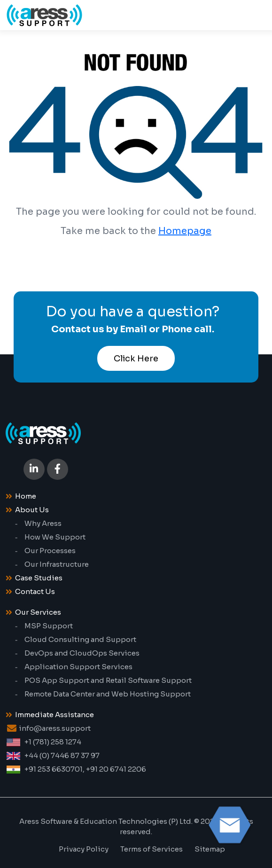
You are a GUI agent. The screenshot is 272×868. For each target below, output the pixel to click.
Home (26, 496)
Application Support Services (78, 667)
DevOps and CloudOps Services (82, 653)
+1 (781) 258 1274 (53, 742)
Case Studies (39, 578)
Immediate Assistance (54, 715)
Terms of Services (152, 849)
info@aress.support (55, 728)
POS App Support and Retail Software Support (108, 680)
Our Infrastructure (57, 564)
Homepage (185, 231)
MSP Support (49, 626)
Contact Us (35, 591)
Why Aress (43, 523)
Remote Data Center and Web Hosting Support (108, 694)
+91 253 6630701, (54, 769)
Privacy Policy (84, 849)
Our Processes (50, 551)
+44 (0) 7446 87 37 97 (62, 755)
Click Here (136, 359)
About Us (32, 510)
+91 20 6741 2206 (116, 769)
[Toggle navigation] (251, 15)
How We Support (55, 537)
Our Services (38, 612)
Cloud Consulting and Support (80, 639)
